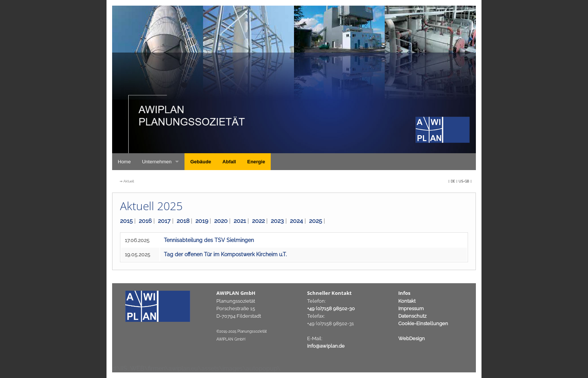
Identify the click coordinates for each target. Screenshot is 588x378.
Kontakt (407, 301)
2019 (202, 221)
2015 (126, 221)
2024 (296, 221)
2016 (145, 221)
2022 (258, 221)
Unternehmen (157, 162)
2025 (316, 221)
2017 (164, 221)
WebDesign (412, 338)
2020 (221, 221)
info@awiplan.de (326, 346)
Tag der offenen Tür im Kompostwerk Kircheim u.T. (225, 254)
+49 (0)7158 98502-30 (331, 309)
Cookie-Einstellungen (423, 323)
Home (124, 162)
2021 (240, 221)
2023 (277, 221)
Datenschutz (412, 316)
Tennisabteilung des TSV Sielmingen (209, 240)
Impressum (411, 309)
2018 (183, 221)
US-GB (464, 181)
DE (453, 181)
